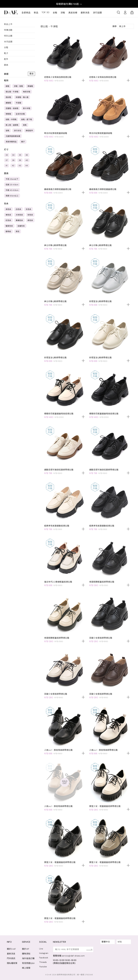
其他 (18, 231)
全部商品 (26, 13)
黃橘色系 (19, 220)
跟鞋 (7, 86)
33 (7, 155)
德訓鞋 (8, 97)
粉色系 (30, 215)
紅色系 (8, 220)
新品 (36, 13)
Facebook (44, 958)
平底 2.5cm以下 (12, 179)
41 (7, 166)
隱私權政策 (12, 963)
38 (13, 160)
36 (27, 155)
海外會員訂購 (28, 958)
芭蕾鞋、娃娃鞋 (12, 108)
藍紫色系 (9, 226)
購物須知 (26, 954)
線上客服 (26, 968)
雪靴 (7, 131)
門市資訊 (11, 958)
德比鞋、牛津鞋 (12, 92)
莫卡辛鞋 (27, 108)
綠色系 (30, 220)
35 (20, 155)
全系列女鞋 (20, 114)
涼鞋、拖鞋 (18, 86)
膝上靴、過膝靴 (12, 125)
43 (20, 166)
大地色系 (19, 215)
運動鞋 (8, 103)
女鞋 (55, 13)
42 (13, 166)
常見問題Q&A (28, 963)
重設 (31, 74)
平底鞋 (19, 103)
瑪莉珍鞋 (27, 92)
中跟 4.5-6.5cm (12, 190)
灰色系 (29, 209)
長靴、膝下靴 (27, 120)
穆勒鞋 (8, 114)
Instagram (44, 953)
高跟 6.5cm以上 (12, 196)
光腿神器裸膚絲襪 (13, 136)
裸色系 (8, 215)
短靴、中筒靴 (11, 120)
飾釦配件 (29, 131)
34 (13, 155)
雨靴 (25, 125)
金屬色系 (21, 226)
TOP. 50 (45, 13)
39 (20, 160)
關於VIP (26, 949)
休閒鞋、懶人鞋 (22, 97)
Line (41, 949)
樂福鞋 (30, 86)
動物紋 (8, 231)
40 (27, 160)
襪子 (23, 142)
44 (27, 166)
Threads (43, 962)
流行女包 (18, 131)
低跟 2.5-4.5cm (12, 185)
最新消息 (85, 13)
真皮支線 (73, 13)
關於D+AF (11, 949)
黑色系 (8, 209)
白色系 (19, 209)
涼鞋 (63, 13)
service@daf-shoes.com (74, 956)
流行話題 (97, 13)
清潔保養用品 (11, 142)
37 (7, 160)
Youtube (43, 967)
